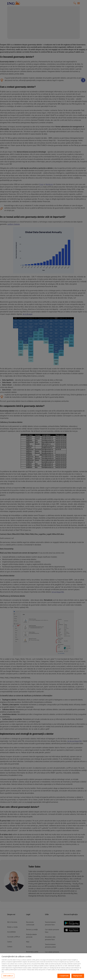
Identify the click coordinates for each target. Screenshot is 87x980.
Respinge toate (78, 976)
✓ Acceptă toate (64, 976)
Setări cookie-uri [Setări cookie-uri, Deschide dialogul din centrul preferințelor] (8, 976)
